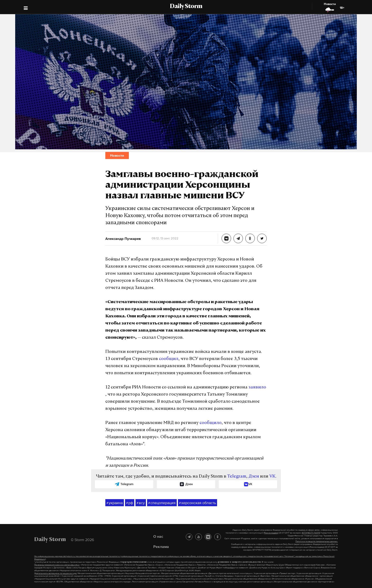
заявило (257, 387)
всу (141, 503)
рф (130, 503)
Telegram (237, 476)
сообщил (169, 359)
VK (272, 476)
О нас (158, 536)
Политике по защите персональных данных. (317, 541)
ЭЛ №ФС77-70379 (311, 533)
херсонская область (198, 503)
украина (115, 503)
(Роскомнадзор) (271, 533)
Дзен (254, 476)
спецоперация (162, 503)
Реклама (161, 547)
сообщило (211, 423)
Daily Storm (186, 7)
